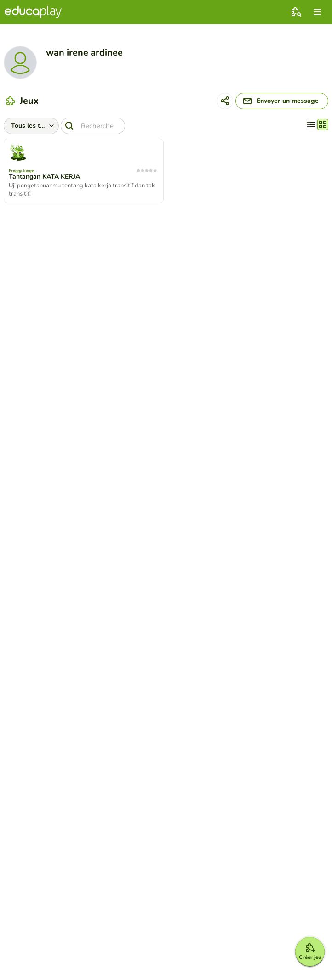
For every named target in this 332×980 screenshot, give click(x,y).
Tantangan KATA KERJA (44, 177)
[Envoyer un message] (282, 101)
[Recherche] (93, 126)
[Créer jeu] (310, 952)
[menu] (317, 12)
